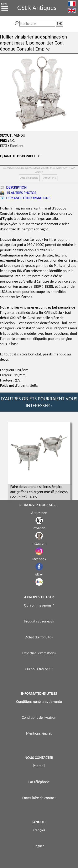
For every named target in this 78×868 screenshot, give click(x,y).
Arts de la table (29, 178)
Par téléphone (39, 782)
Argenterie (50, 178)
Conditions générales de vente (39, 702)
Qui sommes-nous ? (39, 605)
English (39, 846)
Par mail (39, 766)
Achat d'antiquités (39, 637)
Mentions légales (39, 733)
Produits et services (39, 621)
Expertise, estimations (39, 653)
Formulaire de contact (39, 798)
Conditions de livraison (39, 718)
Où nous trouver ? (39, 669)
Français (39, 830)
